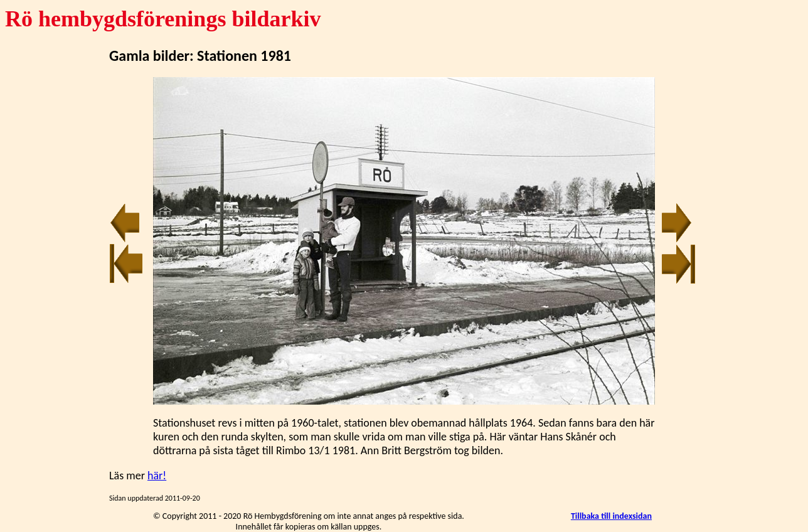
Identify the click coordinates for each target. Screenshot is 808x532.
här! (157, 476)
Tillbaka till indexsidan (611, 516)
